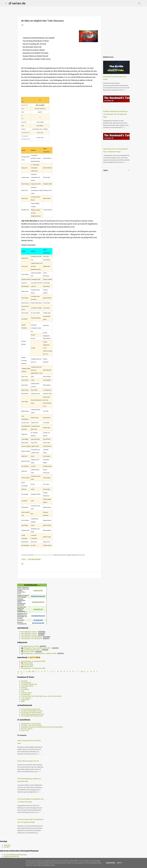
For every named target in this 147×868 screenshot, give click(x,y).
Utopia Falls (25, 700)
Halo (23, 691)
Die (33, 671)
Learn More (110, 863)
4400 (23, 701)
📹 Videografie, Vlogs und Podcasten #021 (36, 648)
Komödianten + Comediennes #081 (33, 661)
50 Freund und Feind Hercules (31, 712)
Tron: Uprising (26, 698)
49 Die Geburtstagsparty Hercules (33, 714)
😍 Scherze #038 (27, 666)
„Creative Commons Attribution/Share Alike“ (43, 555)
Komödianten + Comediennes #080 (33, 668)
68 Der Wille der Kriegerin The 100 (28, 761)
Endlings (24, 688)
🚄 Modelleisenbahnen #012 (31, 650)
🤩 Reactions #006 (28, 652)
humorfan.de (38, 609)
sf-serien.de (17, 3)
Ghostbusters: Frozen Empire (31, 724)
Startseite (7, 845)
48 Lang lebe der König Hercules (32, 716)
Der (30, 671)
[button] (22, 25)
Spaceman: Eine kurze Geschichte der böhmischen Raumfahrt (42, 727)
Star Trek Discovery (34, 559)
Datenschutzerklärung (11, 856)
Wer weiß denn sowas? (29, 632)
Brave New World (27, 686)
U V (87, 671)
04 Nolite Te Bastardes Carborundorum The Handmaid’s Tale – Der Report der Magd (115, 114)
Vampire (7, 847)
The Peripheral (26, 683)
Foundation (25, 689)
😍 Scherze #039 (27, 663)
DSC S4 (24, 559)
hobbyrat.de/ (38, 590)
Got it (119, 863)
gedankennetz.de (38, 602)
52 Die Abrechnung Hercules (31, 709)
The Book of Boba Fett (29, 684)
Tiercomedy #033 (27, 665)
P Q (69, 671)
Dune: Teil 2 (25, 730)
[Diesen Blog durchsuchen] (132, 3)
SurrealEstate (26, 694)
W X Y (94, 671)
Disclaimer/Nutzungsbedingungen (15, 855)
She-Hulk (24, 681)
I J (49, 671)
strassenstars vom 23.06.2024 (31, 637)
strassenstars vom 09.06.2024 (31, 638)
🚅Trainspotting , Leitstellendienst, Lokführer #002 (39, 653)
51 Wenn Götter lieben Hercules (32, 711)
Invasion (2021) (26, 693)
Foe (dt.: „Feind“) (27, 729)
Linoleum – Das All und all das (31, 725)
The (82, 671)
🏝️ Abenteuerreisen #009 (30, 646)
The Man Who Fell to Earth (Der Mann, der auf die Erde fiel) (41, 696)
